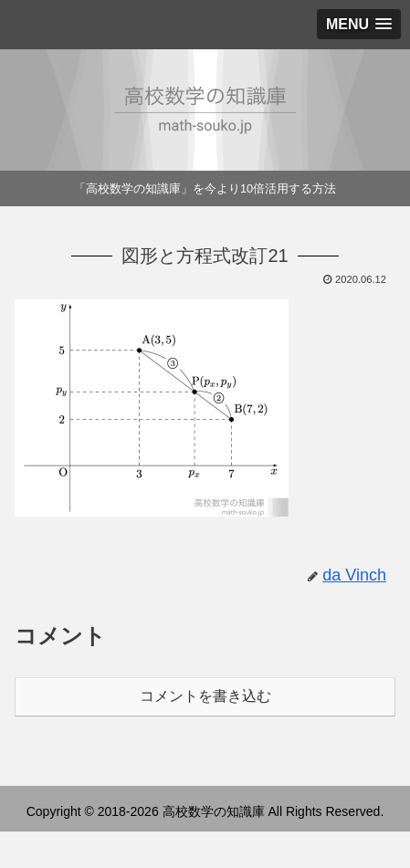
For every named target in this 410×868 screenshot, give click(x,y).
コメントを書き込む (205, 696)
